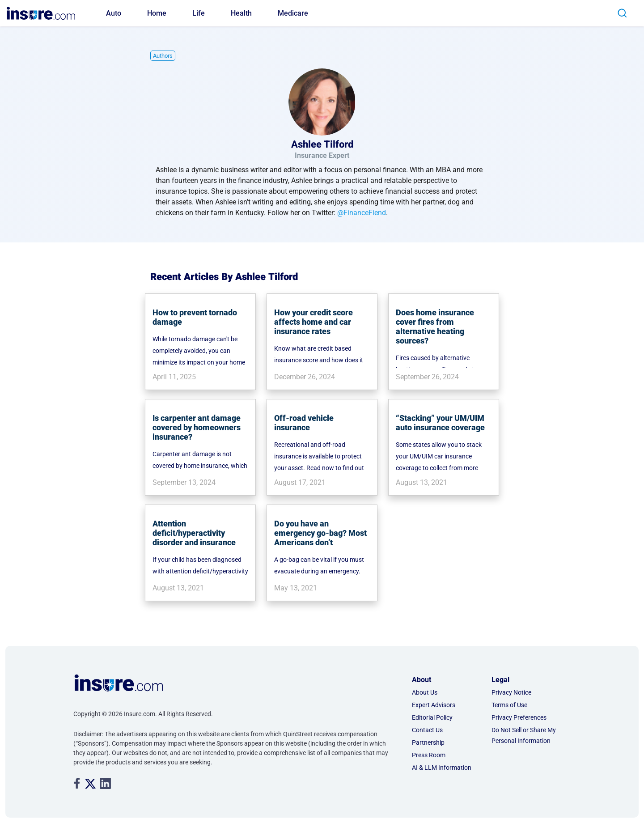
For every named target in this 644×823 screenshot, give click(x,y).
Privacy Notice (511, 692)
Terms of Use (509, 705)
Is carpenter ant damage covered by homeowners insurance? (197, 427)
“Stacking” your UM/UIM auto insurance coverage (440, 423)
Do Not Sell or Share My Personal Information (524, 735)
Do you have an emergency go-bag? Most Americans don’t (320, 533)
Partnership (428, 742)
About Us (425, 692)
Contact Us (427, 730)
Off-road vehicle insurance (304, 423)
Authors (163, 56)
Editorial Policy (432, 717)
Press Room (429, 755)
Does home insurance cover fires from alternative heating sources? (435, 327)
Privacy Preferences (519, 717)
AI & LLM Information (442, 768)
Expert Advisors (434, 705)
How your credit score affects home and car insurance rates (314, 322)
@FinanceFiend (362, 213)
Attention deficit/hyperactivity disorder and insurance (194, 533)
